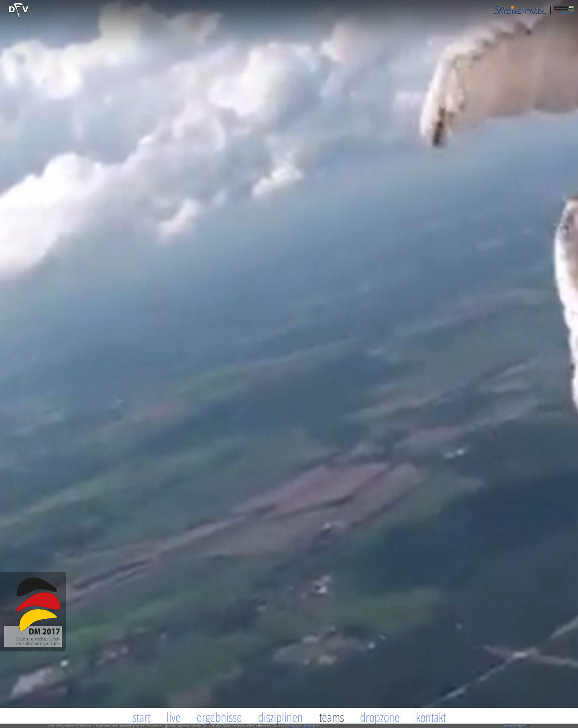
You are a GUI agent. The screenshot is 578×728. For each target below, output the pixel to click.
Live (174, 717)
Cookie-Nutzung (300, 726)
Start (141, 717)
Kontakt (431, 717)
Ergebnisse (219, 717)
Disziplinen (281, 717)
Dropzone (380, 717)
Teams (332, 717)
